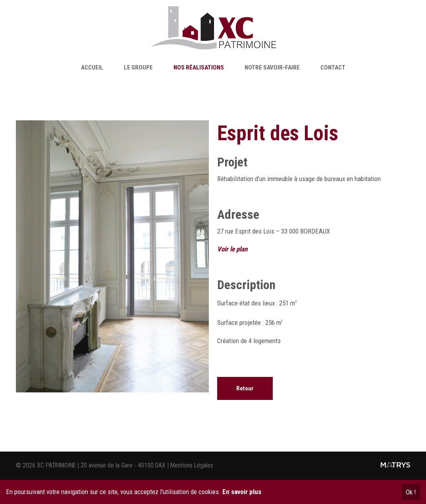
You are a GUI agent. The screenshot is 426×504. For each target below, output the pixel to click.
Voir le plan (232, 249)
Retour (245, 388)
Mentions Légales (192, 465)
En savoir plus (242, 492)
